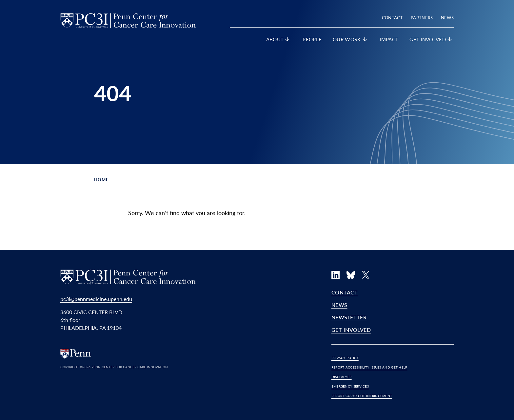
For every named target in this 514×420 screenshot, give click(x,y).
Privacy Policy (345, 358)
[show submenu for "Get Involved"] (450, 41)
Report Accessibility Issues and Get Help (369, 367)
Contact (392, 18)
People (312, 39)
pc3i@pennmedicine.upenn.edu (96, 299)
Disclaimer (342, 377)
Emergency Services (350, 386)
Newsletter (349, 317)
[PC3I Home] (128, 20)
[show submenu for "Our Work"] (365, 41)
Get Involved (351, 330)
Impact (389, 39)
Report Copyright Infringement (362, 396)
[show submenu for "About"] (287, 41)
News (447, 18)
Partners (422, 18)
